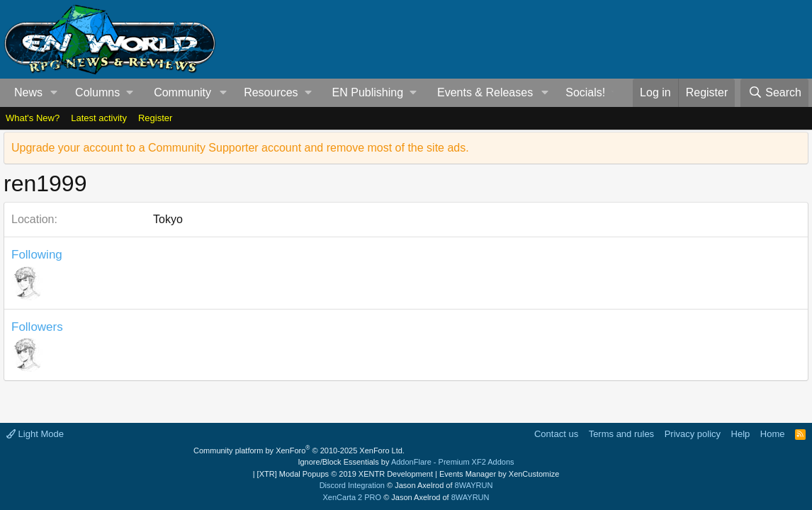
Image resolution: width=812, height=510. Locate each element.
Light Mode (35, 434)
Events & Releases (485, 92)
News (28, 92)
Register (155, 118)
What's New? (33, 118)
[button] (54, 93)
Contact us (556, 434)
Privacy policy (693, 434)
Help (741, 434)
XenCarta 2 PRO (353, 497)
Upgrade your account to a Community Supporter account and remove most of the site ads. (240, 148)
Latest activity (99, 118)
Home (773, 434)
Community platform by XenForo (299, 450)
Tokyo (168, 219)
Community (182, 92)
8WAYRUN (474, 485)
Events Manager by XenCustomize (499, 474)
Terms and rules (621, 434)
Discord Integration (352, 485)
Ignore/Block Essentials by (406, 462)
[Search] (774, 93)
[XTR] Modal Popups (345, 474)
